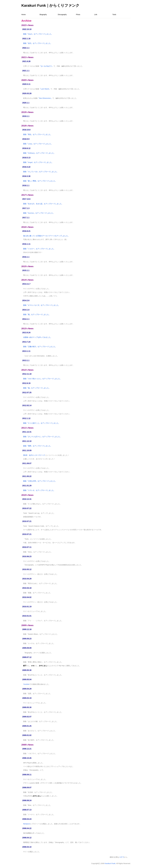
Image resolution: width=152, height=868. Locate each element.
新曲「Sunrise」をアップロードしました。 (39, 213)
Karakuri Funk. (110, 863)
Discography (62, 15)
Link (96, 15)
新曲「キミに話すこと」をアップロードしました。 (42, 423)
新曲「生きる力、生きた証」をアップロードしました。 (43, 204)
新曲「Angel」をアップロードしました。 (38, 162)
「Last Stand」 (45, 89)
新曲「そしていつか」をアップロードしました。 (41, 172)
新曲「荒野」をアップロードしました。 (38, 446)
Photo (78, 15)
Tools (114, 15)
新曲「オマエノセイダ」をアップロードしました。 (42, 305)
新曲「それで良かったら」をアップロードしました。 (42, 379)
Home (23, 15)
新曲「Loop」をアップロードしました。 (38, 144)
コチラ (122, 857)
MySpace (27, 824)
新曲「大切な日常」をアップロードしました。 (40, 481)
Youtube (26, 684)
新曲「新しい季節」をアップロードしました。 (40, 181)
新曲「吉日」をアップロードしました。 (38, 43)
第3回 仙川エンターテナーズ (34, 455)
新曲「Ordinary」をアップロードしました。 (39, 153)
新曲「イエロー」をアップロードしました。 (39, 249)
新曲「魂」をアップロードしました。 (37, 388)
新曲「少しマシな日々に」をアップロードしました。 (42, 437)
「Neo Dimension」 (45, 98)
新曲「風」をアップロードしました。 (37, 315)
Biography (43, 15)
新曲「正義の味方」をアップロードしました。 (40, 347)
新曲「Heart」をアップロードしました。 (38, 34)
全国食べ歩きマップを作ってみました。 (38, 337)
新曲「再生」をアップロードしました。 (38, 134)
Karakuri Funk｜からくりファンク (50, 5)
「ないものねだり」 (46, 66)
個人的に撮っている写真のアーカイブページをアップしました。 (46, 236)
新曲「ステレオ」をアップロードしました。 (39, 490)
